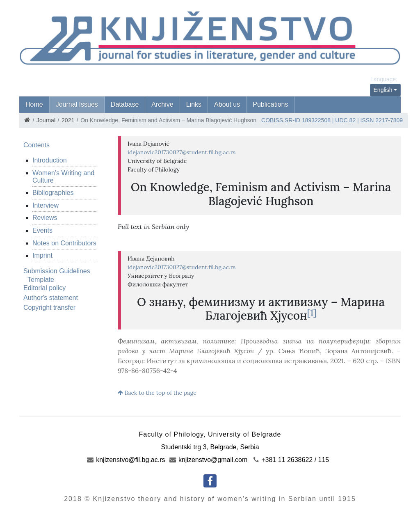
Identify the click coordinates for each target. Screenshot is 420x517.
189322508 (316, 120)
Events (42, 230)
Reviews (45, 218)
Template (41, 280)
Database (125, 104)
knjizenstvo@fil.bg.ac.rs (126, 460)
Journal (46, 120)
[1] (312, 312)
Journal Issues (77, 104)
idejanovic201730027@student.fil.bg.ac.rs (181, 152)
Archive (162, 104)
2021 (68, 120)
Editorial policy (45, 288)
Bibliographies (53, 193)
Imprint (42, 255)
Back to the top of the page (157, 393)
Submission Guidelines (57, 271)
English (383, 90)
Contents (37, 145)
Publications (270, 104)
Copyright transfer (49, 308)
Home (34, 104)
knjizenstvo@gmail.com (209, 460)
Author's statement (51, 298)
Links (194, 104)
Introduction (50, 160)
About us (227, 104)
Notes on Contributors (64, 243)
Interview (46, 205)
